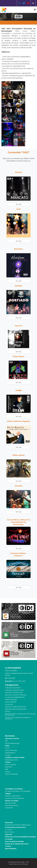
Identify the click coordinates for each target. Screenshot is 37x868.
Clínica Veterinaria (11, 750)
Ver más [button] (18, 204)
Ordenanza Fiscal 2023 (13, 688)
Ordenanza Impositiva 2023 (14, 690)
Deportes (9, 834)
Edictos (7, 711)
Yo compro (9, 830)
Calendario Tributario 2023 (14, 692)
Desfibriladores (10, 753)
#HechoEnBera (11, 849)
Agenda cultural (10, 803)
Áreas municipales (11, 671)
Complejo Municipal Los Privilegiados (18, 791)
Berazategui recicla (11, 760)
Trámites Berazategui (12, 743)
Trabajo (8, 794)
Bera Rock (8, 767)
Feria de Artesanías (11, 774)
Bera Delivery (10, 832)
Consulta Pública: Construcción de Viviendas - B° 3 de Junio (21, 714)
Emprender (9, 808)
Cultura (8, 762)
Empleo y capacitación (13, 796)
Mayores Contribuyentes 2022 (15, 707)
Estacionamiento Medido (14, 841)
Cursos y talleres (11, 765)
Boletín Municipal (11, 700)
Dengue (8, 755)
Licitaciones (9, 704)
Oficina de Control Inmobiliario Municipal (20, 837)
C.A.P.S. (7, 748)
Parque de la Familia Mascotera (17, 844)
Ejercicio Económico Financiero (16, 695)
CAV (6, 741)
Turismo (8, 846)
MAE (7, 769)
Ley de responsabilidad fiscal (15, 697)
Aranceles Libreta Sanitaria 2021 (16, 709)
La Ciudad (9, 839)
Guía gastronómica (11, 805)
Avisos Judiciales (11, 702)
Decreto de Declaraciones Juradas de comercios (18, 718)
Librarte (8, 772)
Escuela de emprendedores (14, 798)
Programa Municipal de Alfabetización (18, 825)
